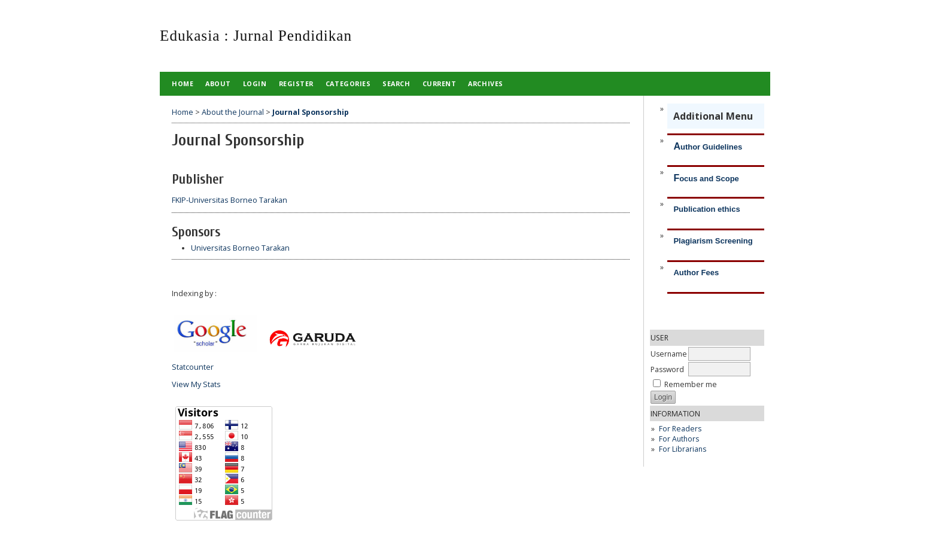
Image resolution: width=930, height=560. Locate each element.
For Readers (680, 429)
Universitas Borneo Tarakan (240, 248)
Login (255, 83)
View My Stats (196, 384)
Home (183, 83)
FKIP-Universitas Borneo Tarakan (230, 200)
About (218, 83)
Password (667, 369)
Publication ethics (706, 209)
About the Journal (233, 112)
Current (440, 83)
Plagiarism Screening (713, 241)
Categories (348, 83)
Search (396, 83)
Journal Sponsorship (311, 112)
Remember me (691, 384)
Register (296, 83)
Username (669, 354)
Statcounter (193, 367)
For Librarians (683, 449)
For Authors (679, 439)
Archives (485, 83)
